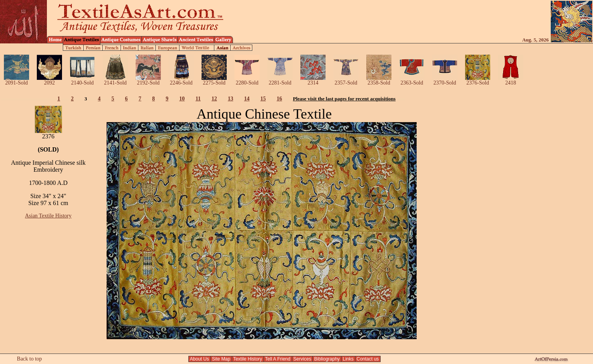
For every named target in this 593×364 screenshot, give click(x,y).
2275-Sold (214, 80)
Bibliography (327, 359)
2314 (313, 80)
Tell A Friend (278, 359)
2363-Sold (412, 80)
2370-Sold (445, 80)
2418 (511, 80)
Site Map (221, 359)
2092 (49, 80)
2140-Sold (82, 80)
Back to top (30, 359)
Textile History (248, 359)
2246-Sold (181, 80)
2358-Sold (379, 80)
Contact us (368, 359)
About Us (199, 359)
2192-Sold (148, 80)
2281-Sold (280, 80)
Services (303, 359)
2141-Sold (115, 80)
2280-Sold (247, 80)
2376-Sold (478, 80)
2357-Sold (346, 80)
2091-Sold (16, 80)
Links (348, 359)
